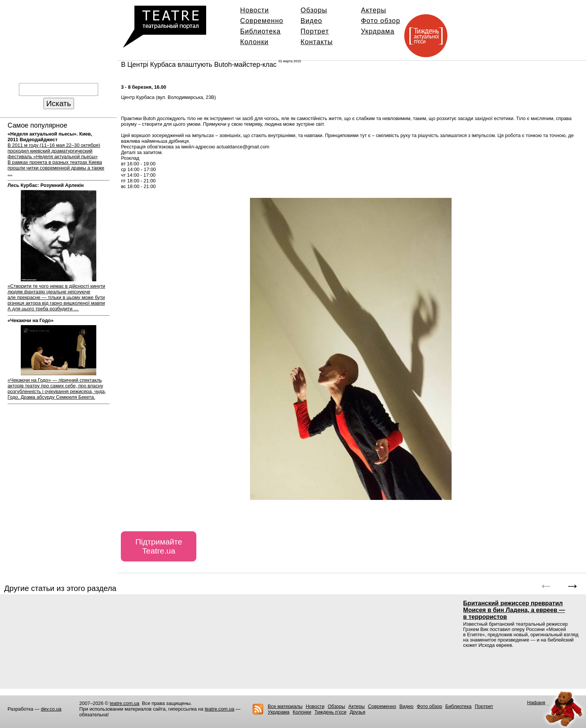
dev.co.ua (51, 709)
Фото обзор (381, 21)
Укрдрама (378, 31)
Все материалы (285, 706)
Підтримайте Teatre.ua (159, 546)
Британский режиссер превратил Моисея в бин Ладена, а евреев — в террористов (514, 610)
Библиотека (260, 31)
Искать (59, 103)
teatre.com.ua (125, 703)
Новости (254, 10)
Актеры (374, 10)
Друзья (358, 712)
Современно (262, 21)
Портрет (315, 31)
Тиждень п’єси (331, 712)
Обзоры (314, 10)
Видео (311, 21)
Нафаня (536, 703)
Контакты (317, 42)
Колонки (254, 42)
